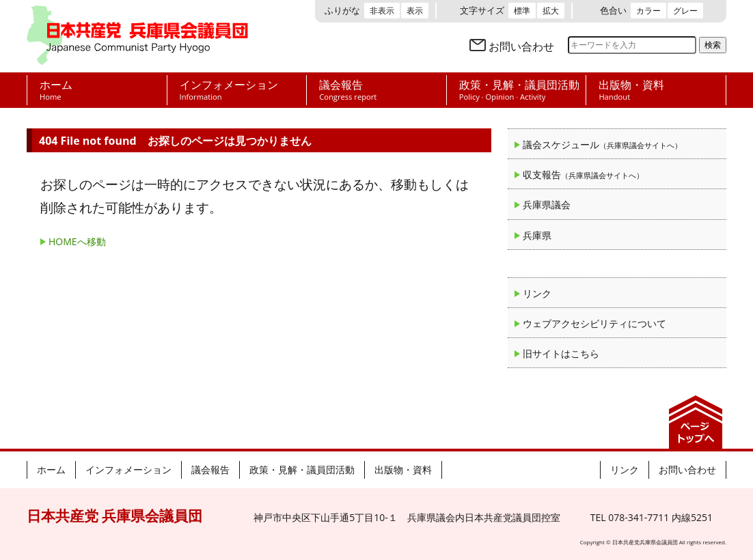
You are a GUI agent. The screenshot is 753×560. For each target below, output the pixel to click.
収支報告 (583, 174)
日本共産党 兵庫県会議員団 (137, 36)
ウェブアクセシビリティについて (594, 323)
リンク (537, 293)
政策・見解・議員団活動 (302, 470)
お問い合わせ (521, 46)
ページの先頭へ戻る (696, 422)
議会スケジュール (602, 144)
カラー (648, 11)
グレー (685, 11)
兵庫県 (537, 235)
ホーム (51, 470)
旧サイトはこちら (561, 353)
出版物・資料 (403, 470)
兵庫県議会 (547, 205)
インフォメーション (128, 470)
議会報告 (210, 470)
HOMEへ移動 (77, 241)
